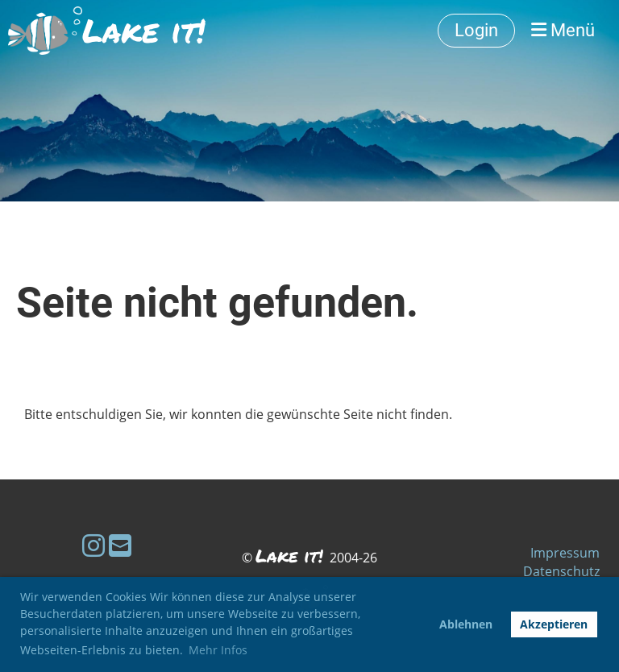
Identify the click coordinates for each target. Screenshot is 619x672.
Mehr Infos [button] (218, 650)
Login (476, 30)
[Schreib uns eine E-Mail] (120, 545)
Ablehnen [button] (466, 624)
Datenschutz (561, 571)
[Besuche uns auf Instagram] (93, 545)
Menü (563, 30)
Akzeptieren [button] (554, 624)
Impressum (565, 553)
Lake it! (143, 31)
